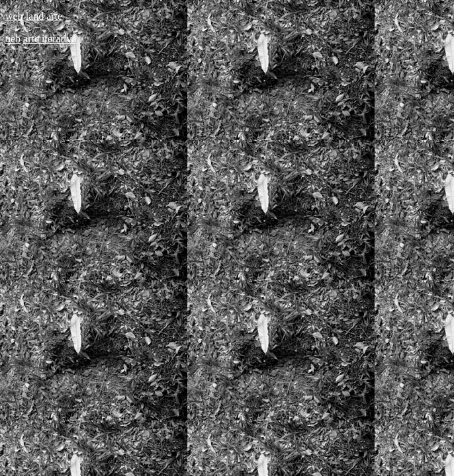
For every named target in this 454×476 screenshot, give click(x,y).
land (35, 16)
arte (54, 16)
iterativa (59, 39)
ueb (13, 39)
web (14, 16)
